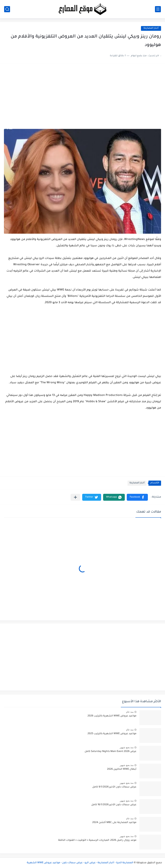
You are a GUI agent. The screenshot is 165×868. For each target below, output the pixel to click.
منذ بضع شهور (127, 747)
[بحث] (7, 9)
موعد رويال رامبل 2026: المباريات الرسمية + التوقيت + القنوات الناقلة (97, 840)
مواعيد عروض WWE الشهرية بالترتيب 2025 (112, 734)
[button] (137, 497)
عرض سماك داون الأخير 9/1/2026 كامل (114, 787)
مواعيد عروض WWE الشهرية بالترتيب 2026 (112, 716)
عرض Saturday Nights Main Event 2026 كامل (110, 752)
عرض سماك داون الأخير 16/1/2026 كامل (114, 805)
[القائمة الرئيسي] (158, 9)
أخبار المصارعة (151, 28)
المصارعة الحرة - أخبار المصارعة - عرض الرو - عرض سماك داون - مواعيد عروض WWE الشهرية (80, 863)
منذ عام (130, 712)
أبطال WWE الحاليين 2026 (122, 769)
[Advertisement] (82, 98)
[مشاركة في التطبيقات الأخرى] (75, 497)
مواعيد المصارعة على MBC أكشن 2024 (114, 823)
